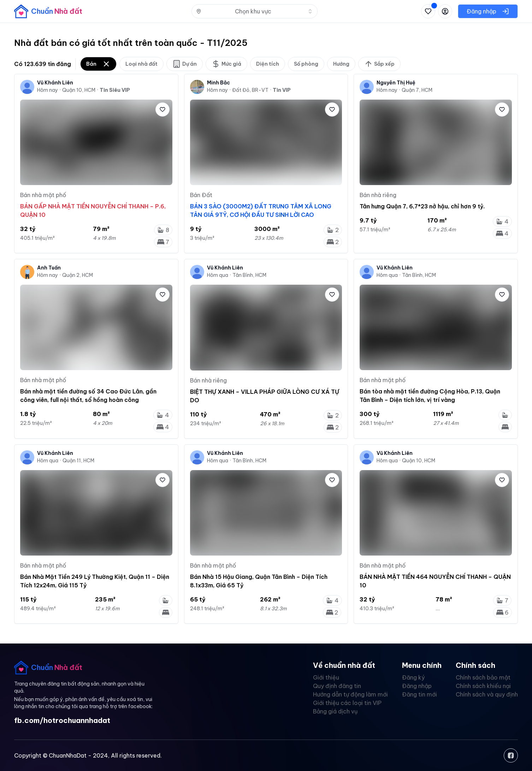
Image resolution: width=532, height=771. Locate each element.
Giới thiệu (326, 677)
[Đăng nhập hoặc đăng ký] (445, 11)
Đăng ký (413, 677)
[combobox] (255, 11)
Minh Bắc (218, 83)
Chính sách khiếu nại (483, 686)
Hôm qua (218, 275)
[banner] (48, 11)
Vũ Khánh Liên (55, 83)
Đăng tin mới (419, 694)
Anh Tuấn (49, 268)
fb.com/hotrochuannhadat (62, 720)
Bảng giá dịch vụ (335, 711)
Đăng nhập (417, 686)
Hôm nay (48, 90)
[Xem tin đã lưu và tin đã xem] (428, 11)
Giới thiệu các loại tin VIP (347, 703)
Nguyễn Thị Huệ (396, 83)
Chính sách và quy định (487, 694)
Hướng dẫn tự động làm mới (350, 694)
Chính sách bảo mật (483, 677)
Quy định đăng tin (337, 686)
